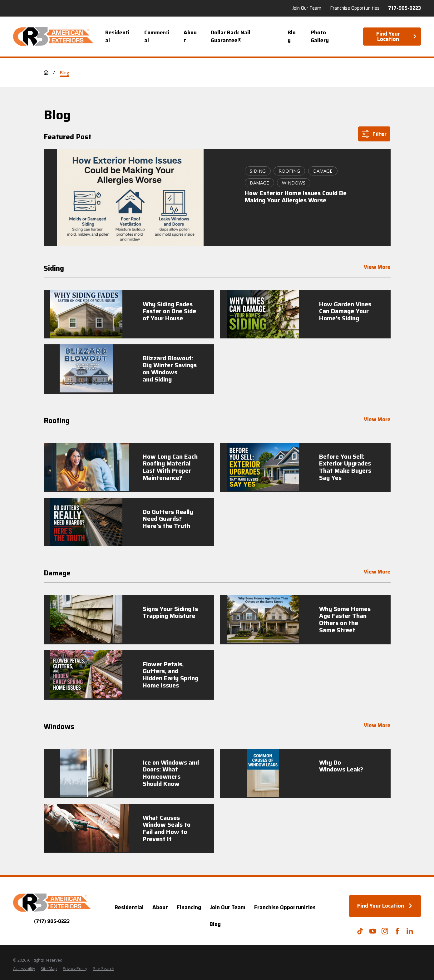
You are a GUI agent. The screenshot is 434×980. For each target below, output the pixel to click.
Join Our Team (228, 907)
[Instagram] (385, 931)
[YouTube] (373, 931)
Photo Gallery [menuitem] (320, 36)
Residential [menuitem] (117, 36)
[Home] (53, 37)
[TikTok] (360, 931)
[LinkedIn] (410, 931)
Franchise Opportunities (285, 907)
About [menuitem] (190, 36)
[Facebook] (397, 931)
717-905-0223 (404, 8)
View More (377, 268)
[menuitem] (24, 969)
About (160, 907)
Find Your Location (397, 36)
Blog (215, 924)
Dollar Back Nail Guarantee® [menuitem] (231, 36)
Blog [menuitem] (292, 36)
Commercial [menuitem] (157, 36)
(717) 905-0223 (52, 921)
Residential (129, 907)
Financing (189, 907)
